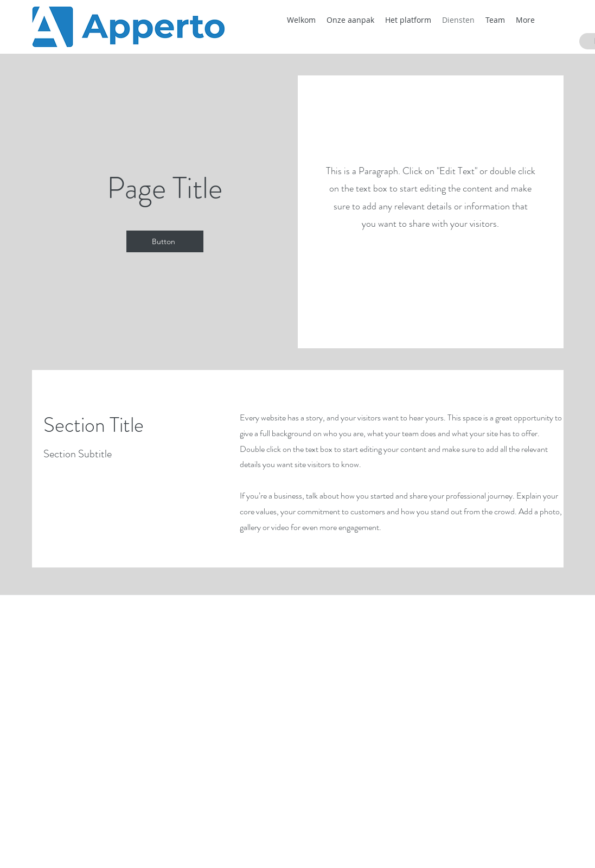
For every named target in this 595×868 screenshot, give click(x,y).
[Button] (165, 241)
